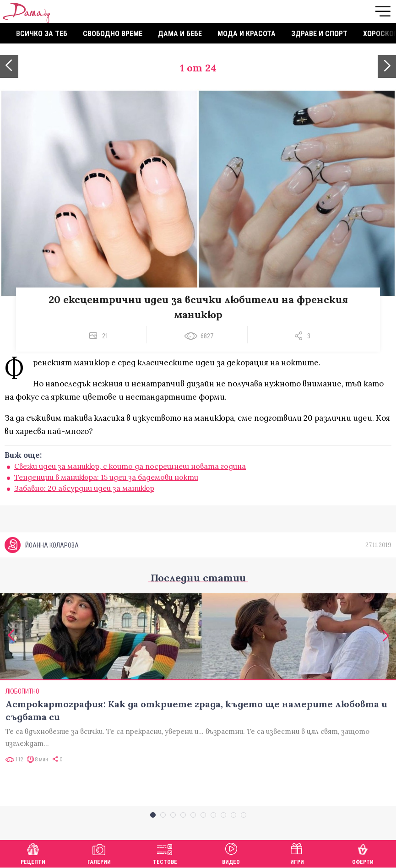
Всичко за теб (42, 34)
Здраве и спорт (319, 34)
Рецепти (33, 853)
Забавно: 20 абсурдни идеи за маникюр (84, 488)
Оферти (363, 853)
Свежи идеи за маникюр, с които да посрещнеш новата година (130, 466)
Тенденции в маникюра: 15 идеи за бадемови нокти (106, 477)
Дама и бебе (180, 34)
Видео (231, 853)
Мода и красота (247, 34)
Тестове (165, 853)
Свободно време (113, 34)
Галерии (99, 853)
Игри (297, 853)
